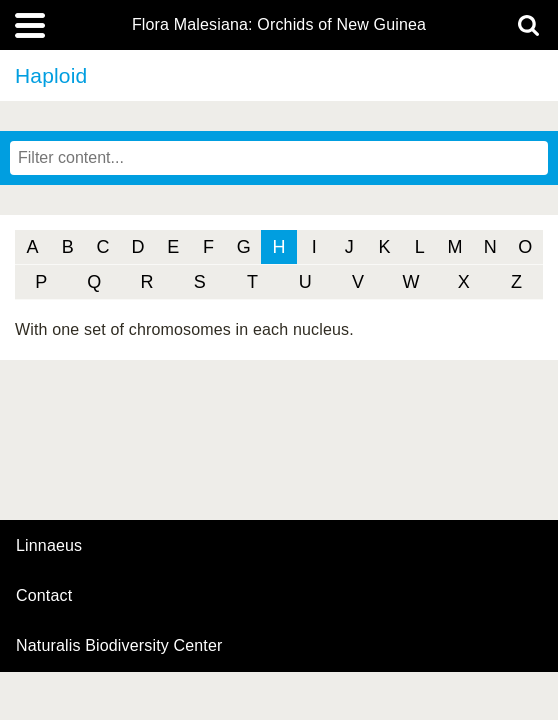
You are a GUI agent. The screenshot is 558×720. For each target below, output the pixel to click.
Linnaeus (49, 546)
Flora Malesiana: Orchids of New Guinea (279, 25)
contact (44, 595)
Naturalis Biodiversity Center (119, 646)
